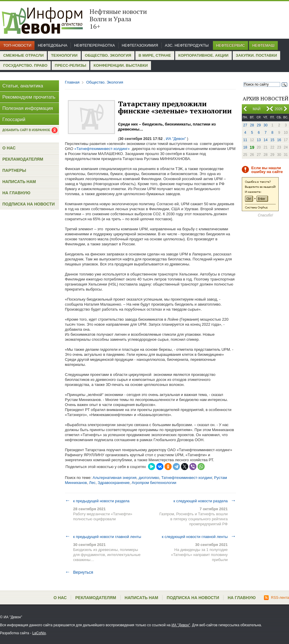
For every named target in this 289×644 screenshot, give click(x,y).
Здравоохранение (114, 483)
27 (245, 125)
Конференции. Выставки (121, 65)
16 (279, 140)
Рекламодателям (23, 159)
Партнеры (14, 170)
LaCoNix (39, 633)
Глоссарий (14, 119)
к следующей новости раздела (205, 501)
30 (266, 125)
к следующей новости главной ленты (199, 537)
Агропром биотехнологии (154, 483)
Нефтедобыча (52, 45)
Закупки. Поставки (256, 55)
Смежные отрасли (23, 55)
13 (259, 140)
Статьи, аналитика (23, 86)
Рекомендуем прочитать (29, 97)
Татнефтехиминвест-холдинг (187, 478)
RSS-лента (276, 598)
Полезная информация (28, 108)
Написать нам (19, 182)
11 (245, 140)
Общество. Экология (108, 55)
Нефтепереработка (94, 45)
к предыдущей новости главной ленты (103, 537)
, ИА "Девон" (175, 139)
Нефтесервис (231, 45)
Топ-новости (17, 45)
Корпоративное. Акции (203, 55)
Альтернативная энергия (115, 478)
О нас (9, 148)
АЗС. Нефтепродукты (187, 45)
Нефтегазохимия (140, 45)
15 (272, 140)
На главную (16, 193)
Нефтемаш (263, 45)
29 (259, 125)
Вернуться (79, 572)
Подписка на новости (29, 204)
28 (252, 125)
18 (245, 147)
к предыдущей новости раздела (97, 501)
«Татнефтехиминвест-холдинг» (102, 149)
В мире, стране (155, 55)
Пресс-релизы (70, 65)
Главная (72, 82)
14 (266, 140)
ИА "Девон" (181, 625)
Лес (92, 483)
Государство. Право (25, 65)
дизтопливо (149, 478)
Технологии (64, 55)
